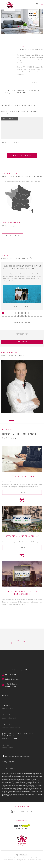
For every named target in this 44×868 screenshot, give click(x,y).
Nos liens (30, 859)
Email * (6, 715)
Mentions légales (22, 859)
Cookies (22, 861)
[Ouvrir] (37, 4)
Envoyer (10, 768)
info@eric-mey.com (12, 679)
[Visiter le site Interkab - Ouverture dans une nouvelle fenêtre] (22, 827)
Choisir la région (11, 223)
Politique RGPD (37, 859)
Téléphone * (9, 724)
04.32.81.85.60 (11, 674)
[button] (18, 26)
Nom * (5, 695)
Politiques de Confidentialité (28, 794)
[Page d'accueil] (10, 6)
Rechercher (13, 236)
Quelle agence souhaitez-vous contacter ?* (17, 735)
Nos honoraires (7, 859)
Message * (7, 745)
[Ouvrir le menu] (42, 4)
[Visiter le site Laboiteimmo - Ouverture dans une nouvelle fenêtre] (22, 855)
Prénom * (7, 705)
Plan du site (14, 859)
